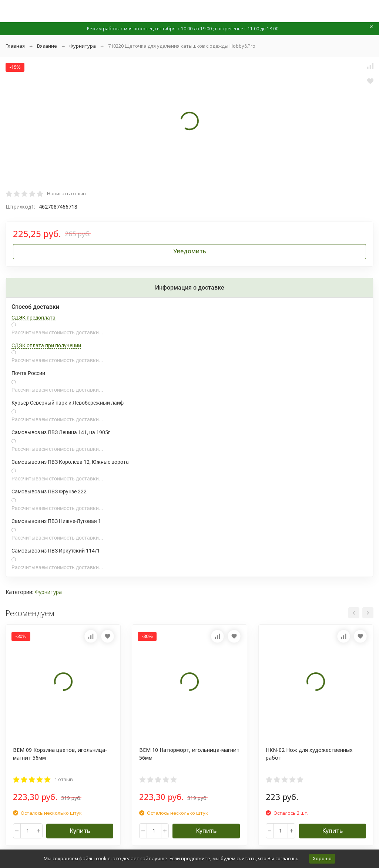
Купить (80, 831)
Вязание (47, 46)
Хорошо (322, 858)
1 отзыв (64, 779)
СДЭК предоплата (33, 318)
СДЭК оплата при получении (46, 345)
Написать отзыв (66, 193)
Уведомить (190, 251)
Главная (15, 46)
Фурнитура (83, 46)
